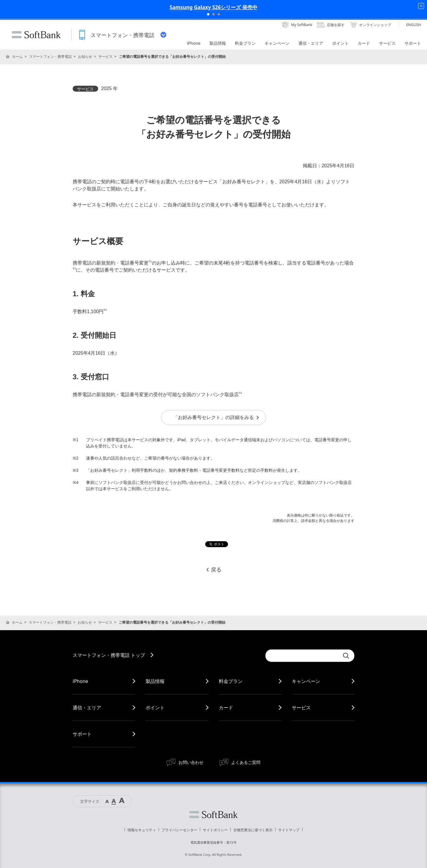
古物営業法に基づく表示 (253, 830)
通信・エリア (87, 708)
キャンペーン (306, 681)
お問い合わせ (191, 762)
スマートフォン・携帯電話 (50, 56)
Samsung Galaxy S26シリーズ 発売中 (213, 7)
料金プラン (231, 681)
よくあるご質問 (246, 762)
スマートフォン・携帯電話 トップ (109, 655)
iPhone (80, 681)
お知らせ (85, 56)
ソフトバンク (213, 815)
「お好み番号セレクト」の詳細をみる (216, 417)
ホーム (17, 56)
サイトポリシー (215, 830)
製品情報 (155, 681)
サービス (106, 56)
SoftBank (36, 35)
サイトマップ (289, 830)
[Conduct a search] (302, 656)
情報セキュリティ (142, 830)
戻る (213, 570)
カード (226, 708)
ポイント (155, 708)
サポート (82, 734)
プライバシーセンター (179, 830)
